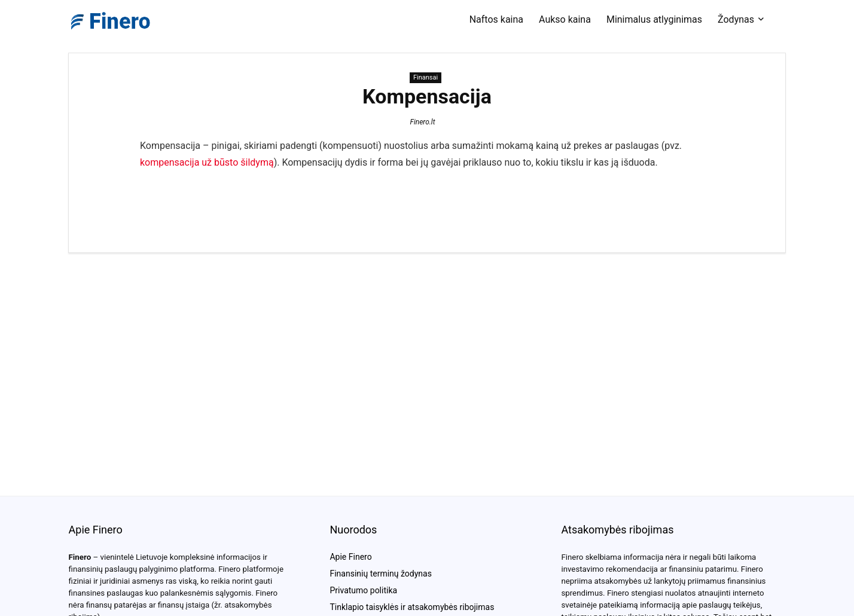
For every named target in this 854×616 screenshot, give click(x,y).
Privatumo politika (363, 590)
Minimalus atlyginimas (654, 19)
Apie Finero (350, 557)
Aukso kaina (565, 19)
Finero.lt (422, 122)
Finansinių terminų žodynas (380, 574)
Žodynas (736, 19)
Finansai (426, 77)
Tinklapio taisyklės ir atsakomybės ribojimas (412, 607)
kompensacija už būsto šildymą (207, 162)
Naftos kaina (496, 19)
